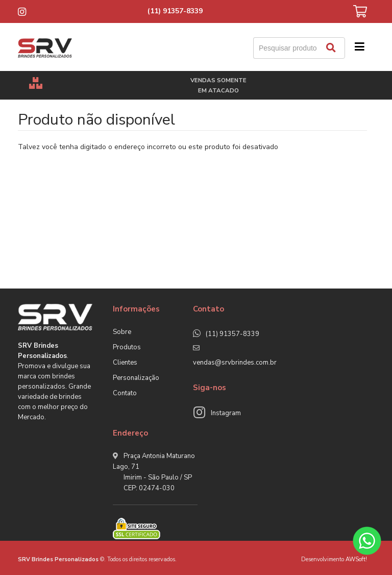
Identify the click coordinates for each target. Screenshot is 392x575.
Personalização (136, 378)
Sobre (122, 332)
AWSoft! (356, 559)
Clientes (125, 363)
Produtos (127, 347)
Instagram (226, 413)
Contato (125, 393)
